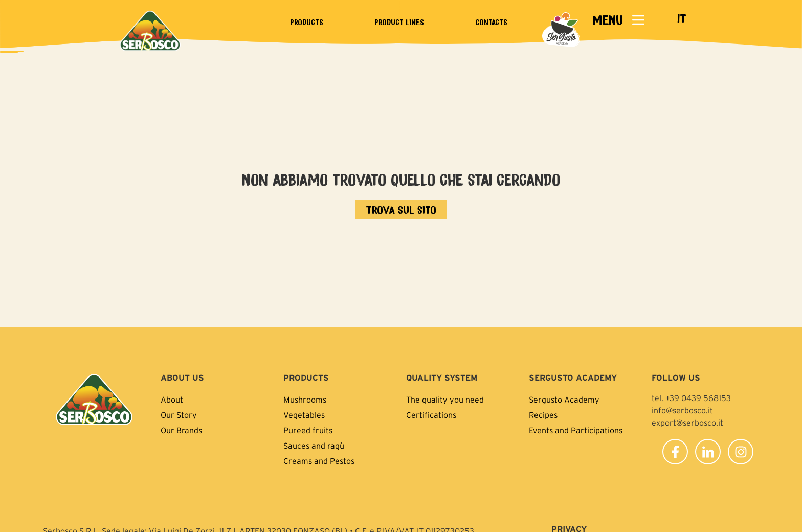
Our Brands (181, 430)
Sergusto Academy (564, 400)
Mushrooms (305, 400)
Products (307, 22)
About (172, 400)
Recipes (543, 415)
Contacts (491, 22)
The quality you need (445, 400)
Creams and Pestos (319, 461)
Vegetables (304, 415)
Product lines (399, 22)
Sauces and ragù (314, 446)
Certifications (431, 415)
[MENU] (638, 20)
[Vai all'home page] (401, 210)
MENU (607, 20)
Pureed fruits (308, 430)
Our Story (179, 415)
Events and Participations (576, 430)
